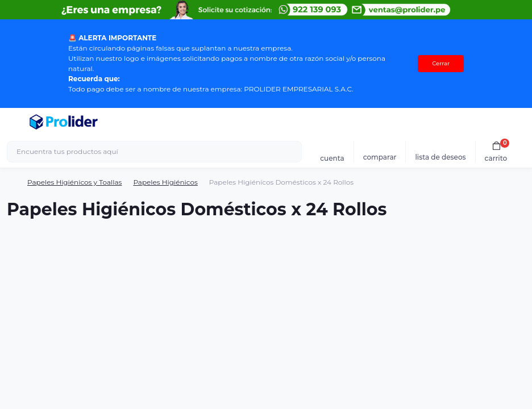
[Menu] (15, 122)
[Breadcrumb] (11, 182)
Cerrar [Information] (441, 63)
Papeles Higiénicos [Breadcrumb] (165, 182)
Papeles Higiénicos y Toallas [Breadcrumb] (74, 182)
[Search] (292, 152)
